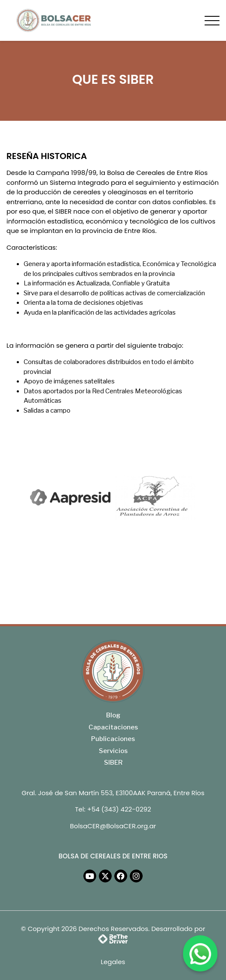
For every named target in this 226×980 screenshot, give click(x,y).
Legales (113, 962)
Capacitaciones (113, 727)
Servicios (113, 751)
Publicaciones (113, 739)
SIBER (113, 763)
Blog (113, 715)
